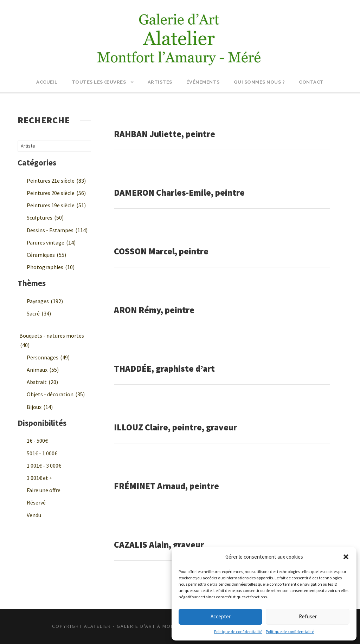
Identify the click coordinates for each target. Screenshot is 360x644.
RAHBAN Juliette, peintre (165, 134)
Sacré (39, 313)
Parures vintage (51, 242)
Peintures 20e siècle (56, 193)
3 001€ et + (40, 478)
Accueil (47, 82)
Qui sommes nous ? (259, 82)
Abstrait (42, 382)
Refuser (308, 616)
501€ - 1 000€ (42, 453)
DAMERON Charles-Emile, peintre (179, 193)
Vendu (34, 515)
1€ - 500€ (37, 441)
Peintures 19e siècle (56, 205)
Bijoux (40, 407)
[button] (346, 557)
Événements (203, 82)
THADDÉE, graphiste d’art (164, 369)
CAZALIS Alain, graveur (159, 545)
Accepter (221, 616)
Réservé (36, 502)
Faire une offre (44, 490)
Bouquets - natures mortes (52, 340)
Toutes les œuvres (99, 82)
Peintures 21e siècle (56, 181)
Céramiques (46, 255)
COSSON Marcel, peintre (161, 251)
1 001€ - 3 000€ (44, 466)
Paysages (45, 301)
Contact (311, 82)
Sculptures (45, 217)
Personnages (48, 357)
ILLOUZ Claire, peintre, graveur (175, 427)
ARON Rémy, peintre (154, 310)
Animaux (43, 370)
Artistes (160, 82)
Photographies (51, 267)
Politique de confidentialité (238, 632)
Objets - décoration (56, 394)
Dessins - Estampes (57, 230)
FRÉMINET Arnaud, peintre (166, 486)
